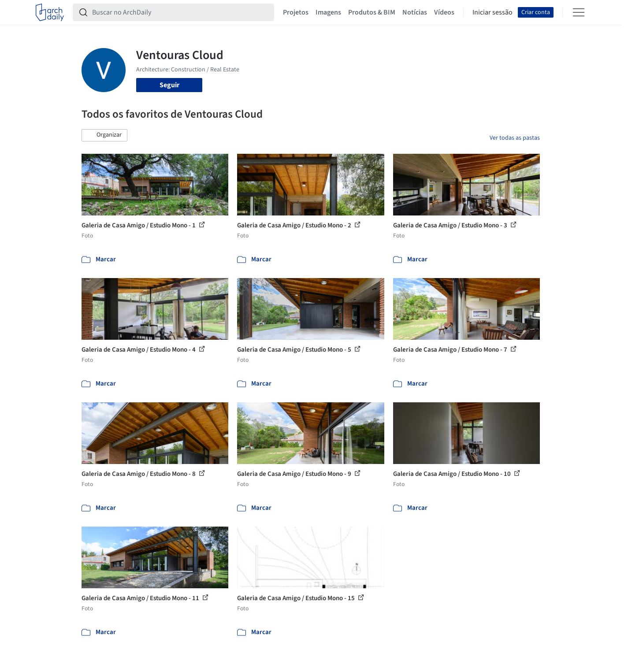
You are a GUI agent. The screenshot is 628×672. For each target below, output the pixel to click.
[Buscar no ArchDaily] (180, 12)
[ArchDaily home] (50, 12)
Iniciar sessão (492, 12)
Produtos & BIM (372, 12)
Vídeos (444, 12)
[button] (104, 135)
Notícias (415, 12)
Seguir (169, 85)
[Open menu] (579, 12)
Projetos (296, 12)
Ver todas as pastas (515, 138)
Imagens (328, 12)
